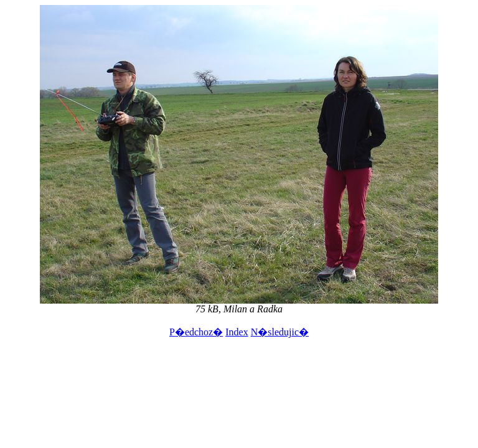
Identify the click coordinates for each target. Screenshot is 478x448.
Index (237, 332)
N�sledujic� (280, 332)
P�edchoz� (196, 332)
